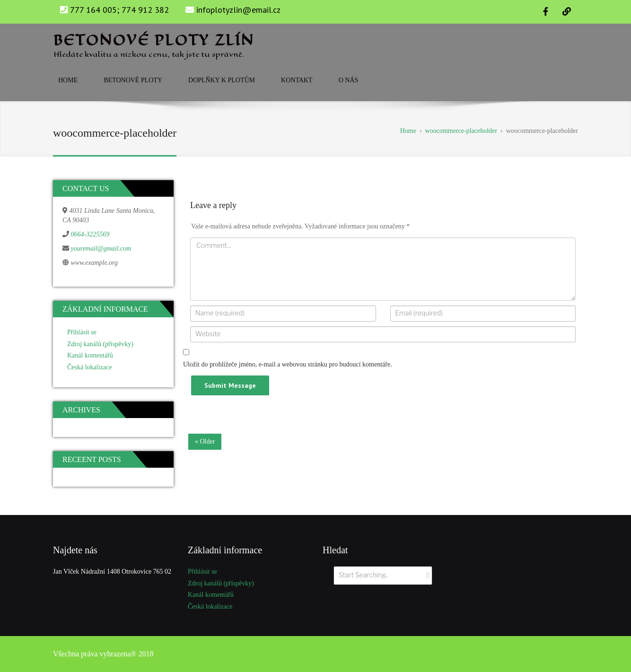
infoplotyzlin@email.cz (238, 10)
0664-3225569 (90, 234)
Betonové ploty (133, 80)
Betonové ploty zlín (154, 40)
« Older (205, 441)
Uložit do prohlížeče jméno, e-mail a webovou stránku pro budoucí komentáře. (288, 364)
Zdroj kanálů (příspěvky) (100, 344)
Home (68, 80)
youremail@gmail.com (101, 249)
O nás (349, 80)
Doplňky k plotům (222, 80)
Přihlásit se (82, 332)
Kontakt (297, 80)
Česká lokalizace (89, 367)
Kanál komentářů (90, 355)
